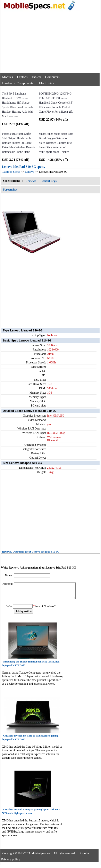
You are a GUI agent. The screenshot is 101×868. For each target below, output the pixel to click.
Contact (85, 856)
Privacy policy (11, 862)
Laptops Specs (11, 172)
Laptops (22, 77)
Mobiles (7, 77)
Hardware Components (18, 83)
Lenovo (30, 172)
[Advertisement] (50, 42)
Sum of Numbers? (45, 609)
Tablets (36, 77)
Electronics (46, 83)
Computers (52, 77)
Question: (7, 584)
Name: (9, 575)
